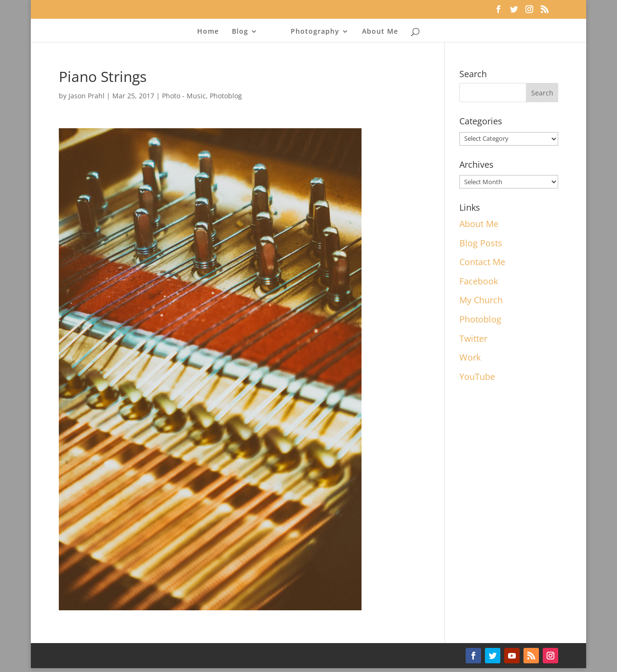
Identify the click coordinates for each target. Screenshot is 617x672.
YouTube (477, 376)
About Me (380, 32)
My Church (481, 300)
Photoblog (226, 96)
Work (470, 357)
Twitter (473, 338)
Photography (315, 32)
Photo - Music (184, 96)
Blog (240, 32)
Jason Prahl (87, 96)
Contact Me (482, 262)
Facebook (479, 281)
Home (208, 32)
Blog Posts (481, 243)
